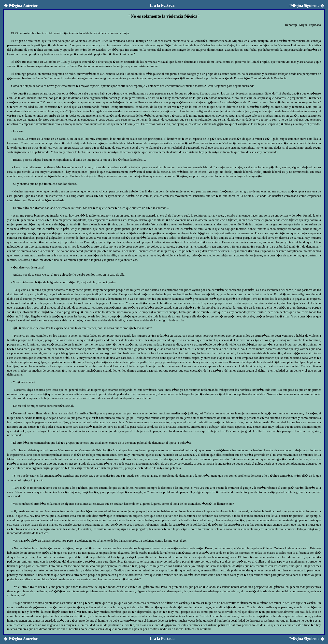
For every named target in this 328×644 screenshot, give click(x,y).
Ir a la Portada (162, 5)
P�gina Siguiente (307, 6)
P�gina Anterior (21, 6)
